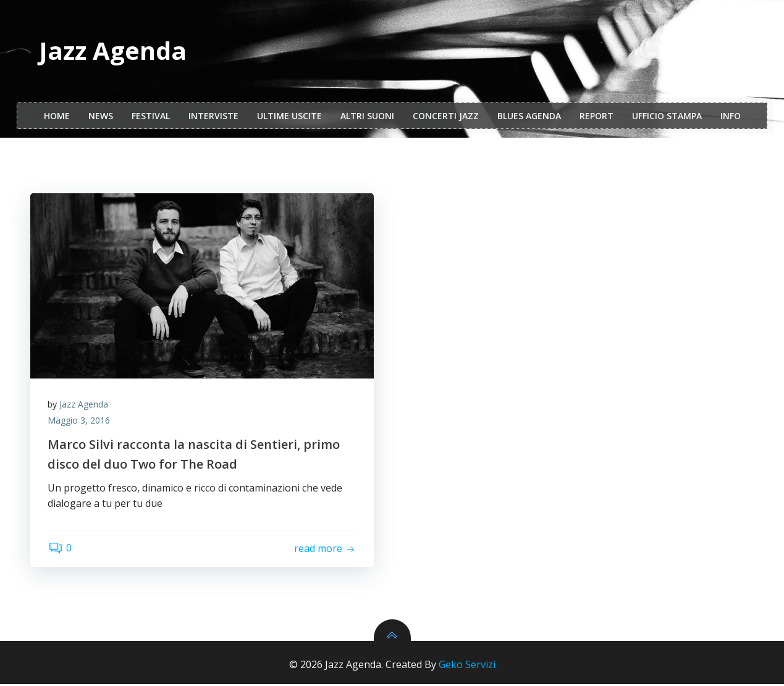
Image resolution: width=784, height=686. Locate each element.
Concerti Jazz (446, 116)
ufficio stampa (667, 116)
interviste (213, 116)
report (596, 116)
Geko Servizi (467, 666)
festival (151, 116)
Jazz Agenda (85, 406)
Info (731, 116)
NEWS (101, 116)
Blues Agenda (529, 116)
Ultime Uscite (289, 116)
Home (57, 116)
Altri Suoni (367, 116)
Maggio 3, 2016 (80, 422)
